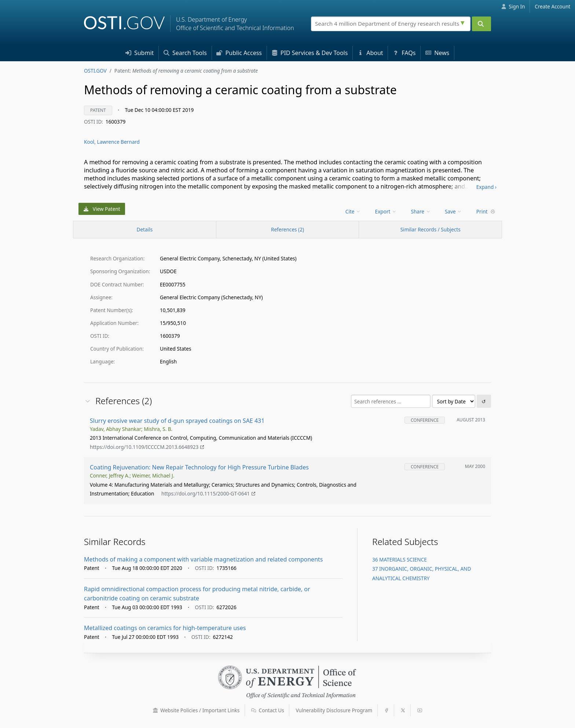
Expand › (486, 187)
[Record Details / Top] (145, 230)
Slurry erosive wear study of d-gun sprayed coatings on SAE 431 (177, 421)
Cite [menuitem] (353, 211)
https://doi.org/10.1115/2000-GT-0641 (208, 493)
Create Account (552, 6)
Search (185, 53)
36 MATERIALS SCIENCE (400, 559)
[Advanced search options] (464, 22)
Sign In (513, 6)
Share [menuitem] (421, 211)
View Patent (102, 209)
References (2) (287, 229)
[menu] (354, 211)
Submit (140, 53)
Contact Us (268, 710)
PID (310, 53)
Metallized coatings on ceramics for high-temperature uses (165, 628)
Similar (431, 229)
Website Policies (196, 710)
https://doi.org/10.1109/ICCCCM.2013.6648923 (147, 447)
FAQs (404, 53)
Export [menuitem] (386, 211)
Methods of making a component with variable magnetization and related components (203, 559)
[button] (155, 710)
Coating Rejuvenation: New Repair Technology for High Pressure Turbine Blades (199, 467)
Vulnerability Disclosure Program (334, 710)
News (437, 53)
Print (486, 211)
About (370, 53)
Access (239, 53)
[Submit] (481, 24)
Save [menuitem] (453, 211)
